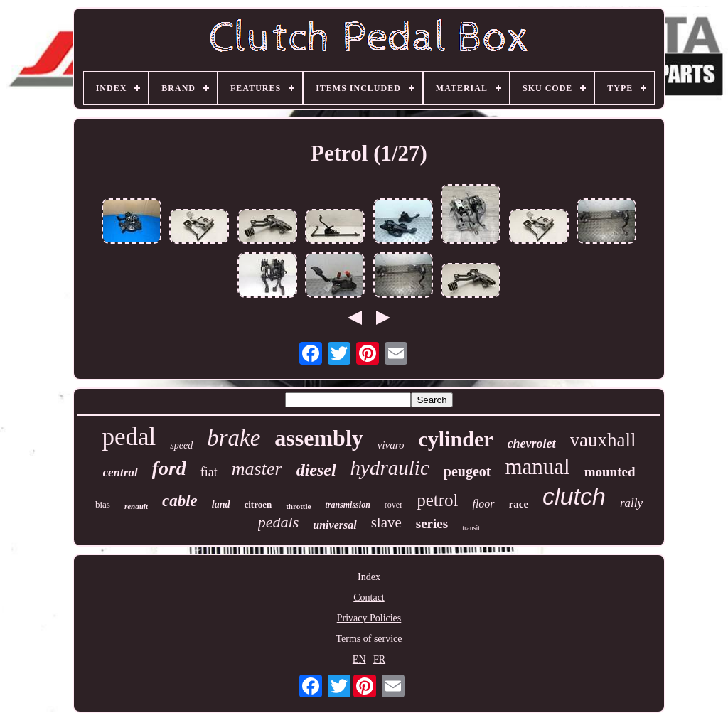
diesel (316, 470)
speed (181, 445)
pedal (129, 437)
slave (386, 522)
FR (379, 659)
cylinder (456, 439)
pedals (278, 522)
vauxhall (603, 440)
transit (471, 528)
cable (180, 501)
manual (537, 467)
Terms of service (369, 639)
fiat (209, 472)
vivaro (391, 445)
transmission (347, 505)
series (432, 524)
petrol (437, 500)
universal (334, 525)
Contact (369, 597)
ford (169, 468)
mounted (610, 472)
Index (369, 577)
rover (394, 505)
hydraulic (390, 468)
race (519, 504)
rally (631, 503)
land (221, 504)
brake (234, 438)
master (257, 469)
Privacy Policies (369, 618)
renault (136, 506)
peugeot (467, 471)
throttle (298, 506)
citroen (258, 504)
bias (103, 504)
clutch (574, 496)
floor (483, 504)
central (121, 472)
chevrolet (532, 444)
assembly (318, 438)
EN (359, 659)
